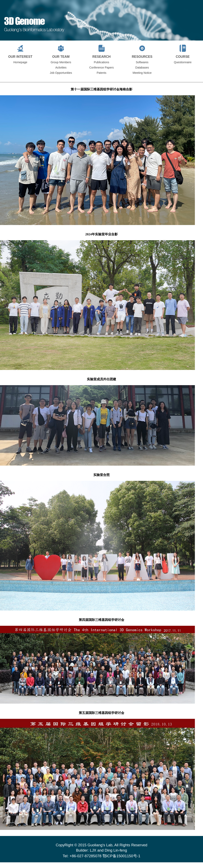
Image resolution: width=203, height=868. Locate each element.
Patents (101, 73)
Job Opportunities (61, 73)
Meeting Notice (142, 73)
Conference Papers (102, 68)
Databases (142, 68)
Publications (101, 62)
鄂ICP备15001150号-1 (121, 856)
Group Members (61, 62)
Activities (61, 68)
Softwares (142, 62)
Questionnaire (183, 62)
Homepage (20, 62)
